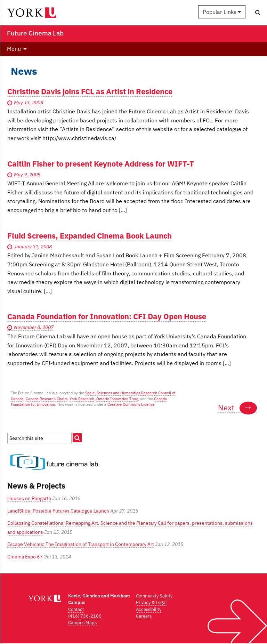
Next (237, 408)
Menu (14, 49)
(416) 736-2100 (85, 616)
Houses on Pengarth (29, 498)
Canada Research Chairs (47, 399)
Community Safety (154, 596)
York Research (82, 399)
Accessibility (149, 609)
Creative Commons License (131, 404)
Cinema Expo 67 (25, 557)
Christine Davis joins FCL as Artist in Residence (90, 91)
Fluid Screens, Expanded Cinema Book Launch (90, 236)
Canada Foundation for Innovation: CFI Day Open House (107, 316)
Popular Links (222, 12)
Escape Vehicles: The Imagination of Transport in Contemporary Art (81, 544)
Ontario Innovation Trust (117, 399)
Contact (76, 609)
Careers (144, 616)
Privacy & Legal (151, 602)
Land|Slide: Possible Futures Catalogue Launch (58, 511)
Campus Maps (82, 623)
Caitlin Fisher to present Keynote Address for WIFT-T (101, 164)
